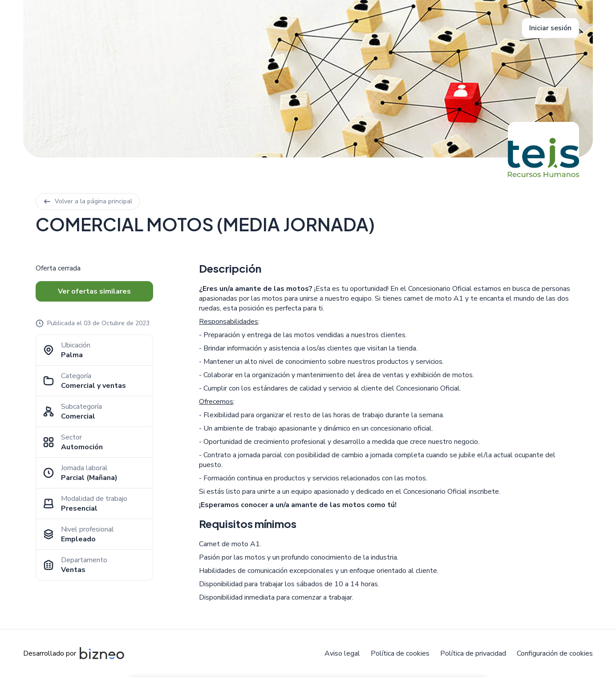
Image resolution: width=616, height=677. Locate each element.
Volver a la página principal (88, 201)
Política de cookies (400, 653)
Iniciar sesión (550, 28)
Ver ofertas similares (94, 291)
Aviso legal (342, 653)
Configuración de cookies (555, 653)
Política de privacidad (473, 653)
